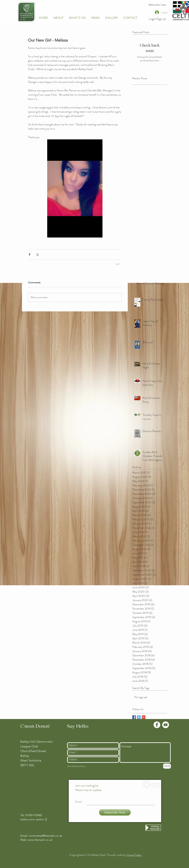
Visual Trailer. (134, 855)
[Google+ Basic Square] (144, 717)
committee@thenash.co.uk (45, 836)
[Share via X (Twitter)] (37, 254)
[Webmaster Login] (157, 5)
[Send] (167, 766)
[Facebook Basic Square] (134, 717)
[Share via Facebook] (29, 254)
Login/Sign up (157, 19)
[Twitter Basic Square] (139, 717)
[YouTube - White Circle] (166, 725)
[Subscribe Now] (115, 812)
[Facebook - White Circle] (157, 725)
